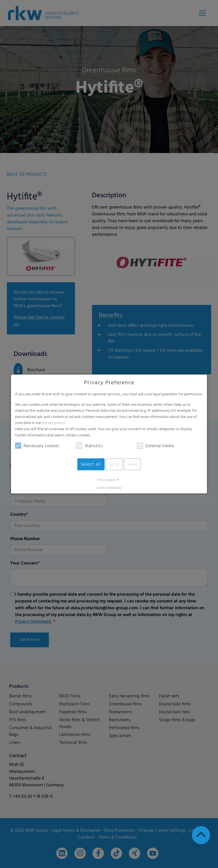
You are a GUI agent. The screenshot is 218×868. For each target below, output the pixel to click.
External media (156, 446)
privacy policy (53, 423)
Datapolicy (115, 488)
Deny (114, 464)
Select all (91, 464)
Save (132, 464)
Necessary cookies (37, 446)
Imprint (101, 488)
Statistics (89, 446)
